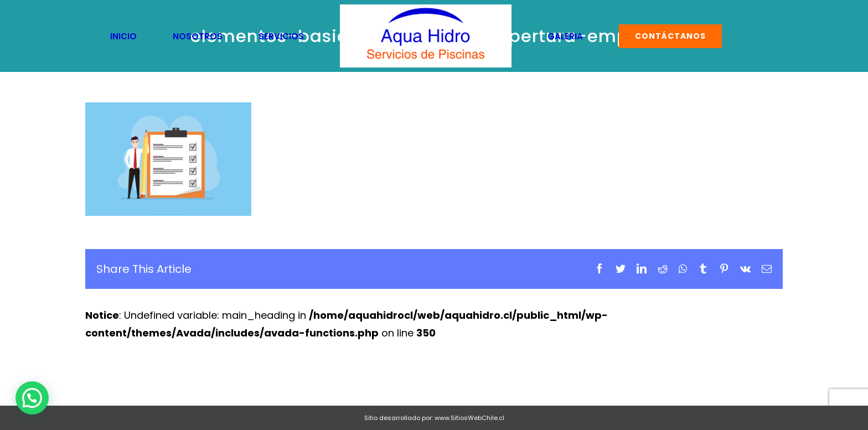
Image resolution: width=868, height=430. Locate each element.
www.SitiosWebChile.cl (469, 418)
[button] (32, 398)
